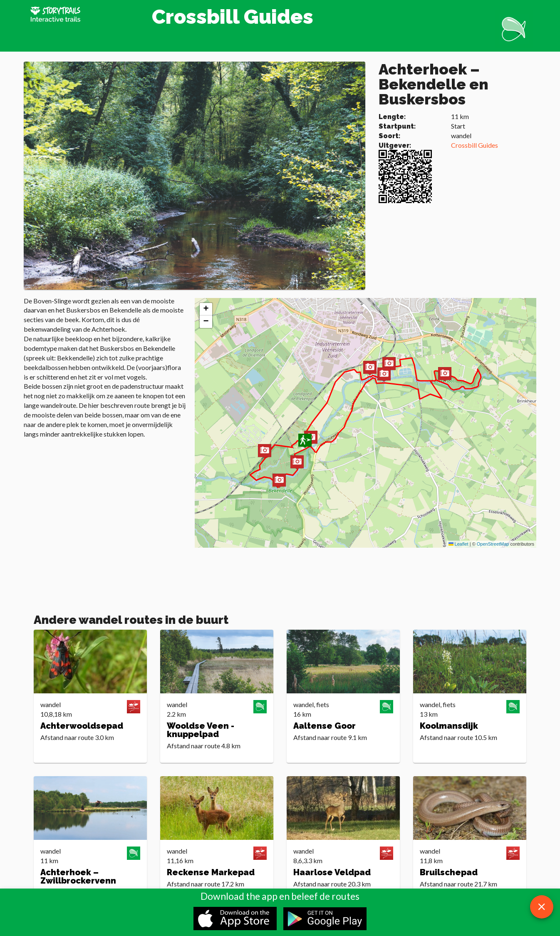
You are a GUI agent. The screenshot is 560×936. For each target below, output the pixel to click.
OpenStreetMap (493, 544)
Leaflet (458, 544)
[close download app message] (542, 907)
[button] (297, 463)
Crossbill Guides (475, 145)
